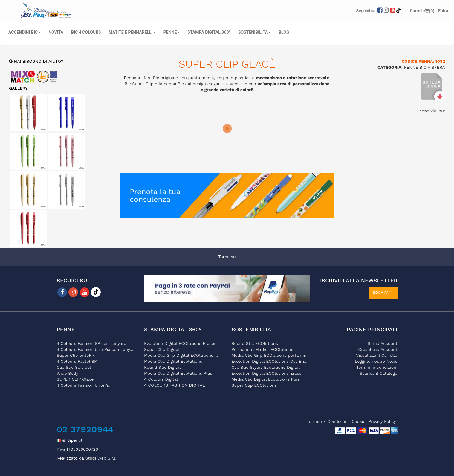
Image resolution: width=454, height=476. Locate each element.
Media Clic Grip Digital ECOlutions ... (181, 355)
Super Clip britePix (76, 355)
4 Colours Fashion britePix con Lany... (95, 349)
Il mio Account (383, 343)
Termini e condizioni (377, 367)
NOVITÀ (56, 32)
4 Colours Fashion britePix (84, 385)
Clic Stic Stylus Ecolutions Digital (266, 367)
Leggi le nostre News (376, 361)
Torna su (227, 257)
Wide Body (68, 373)
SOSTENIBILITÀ (254, 32)
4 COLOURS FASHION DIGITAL (175, 385)
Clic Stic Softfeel (74, 367)
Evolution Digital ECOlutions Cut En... (270, 361)
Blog (284, 32)
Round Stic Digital (162, 367)
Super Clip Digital (162, 349)
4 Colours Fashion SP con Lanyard (92, 343)
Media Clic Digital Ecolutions (173, 361)
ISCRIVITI (383, 292)
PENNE (172, 32)
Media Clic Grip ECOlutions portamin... (271, 355)
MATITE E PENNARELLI (132, 32)
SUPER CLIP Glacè (75, 379)
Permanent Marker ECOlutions (263, 349)
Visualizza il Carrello (377, 355)
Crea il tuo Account (378, 349)
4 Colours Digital (161, 379)
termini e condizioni (328, 421)
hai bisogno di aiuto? (38, 61)
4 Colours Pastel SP (77, 361)
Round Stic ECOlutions (255, 343)
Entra (443, 11)
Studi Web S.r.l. (101, 458)
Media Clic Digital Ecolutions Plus (178, 373)
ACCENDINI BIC (25, 32)
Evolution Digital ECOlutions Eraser (180, 343)
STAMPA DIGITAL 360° (209, 32)
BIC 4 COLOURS (86, 32)
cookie (359, 421)
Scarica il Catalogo (378, 373)
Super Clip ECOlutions (254, 385)
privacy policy (382, 421)
